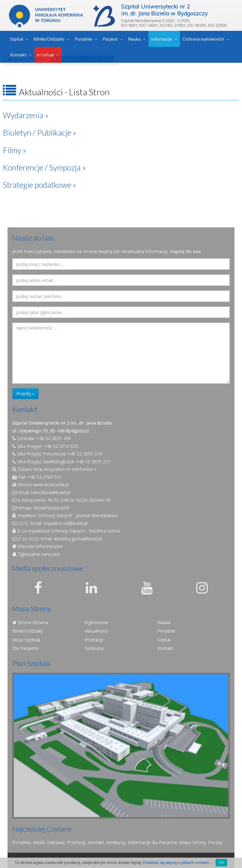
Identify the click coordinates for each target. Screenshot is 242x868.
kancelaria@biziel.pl (51, 492)
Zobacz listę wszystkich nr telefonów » (54, 469)
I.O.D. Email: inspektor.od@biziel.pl (50, 523)
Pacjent (110, 39)
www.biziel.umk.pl (51, 485)
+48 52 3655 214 (85, 454)
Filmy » (14, 142)
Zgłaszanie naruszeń (36, 554)
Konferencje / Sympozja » (44, 160)
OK (221, 862)
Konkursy (94, 648)
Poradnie (84, 39)
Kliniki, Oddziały (49, 842)
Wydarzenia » (26, 107)
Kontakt (18, 55)
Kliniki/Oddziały (49, 39)
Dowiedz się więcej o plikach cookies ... (178, 862)
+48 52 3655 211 (93, 462)
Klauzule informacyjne (37, 546)
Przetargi (94, 640)
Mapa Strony (192, 842)
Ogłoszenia (96, 622)
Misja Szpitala (26, 640)
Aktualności (96, 631)
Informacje (161, 39)
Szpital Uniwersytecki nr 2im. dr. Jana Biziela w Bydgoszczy (164, 10)
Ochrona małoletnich (203, 39)
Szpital (17, 39)
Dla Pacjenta (25, 648)
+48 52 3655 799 (53, 438)
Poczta (215, 842)
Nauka (134, 39)
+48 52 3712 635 (61, 446)
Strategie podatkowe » (40, 177)
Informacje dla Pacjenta (152, 842)
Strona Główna (30, 622)
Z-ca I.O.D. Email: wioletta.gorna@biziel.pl (57, 539)
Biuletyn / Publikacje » (40, 125)
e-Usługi (45, 55)
